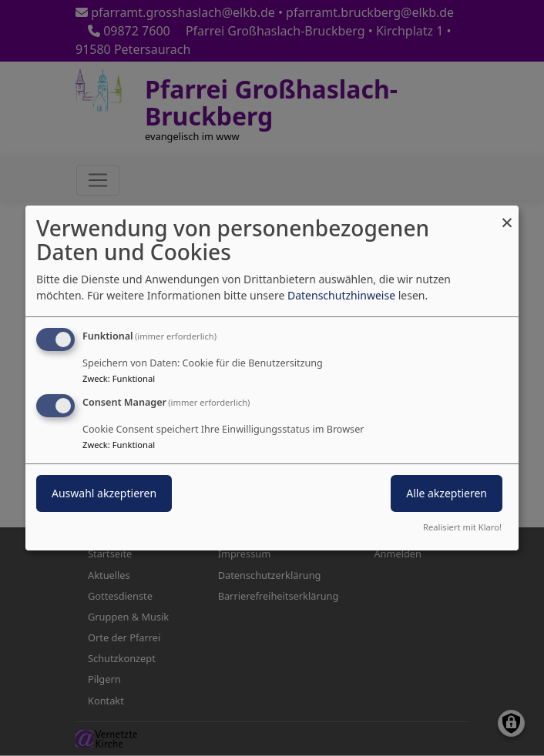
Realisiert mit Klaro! (462, 527)
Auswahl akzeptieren (104, 493)
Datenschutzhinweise (341, 295)
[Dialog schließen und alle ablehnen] (507, 215)
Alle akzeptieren (447, 493)
